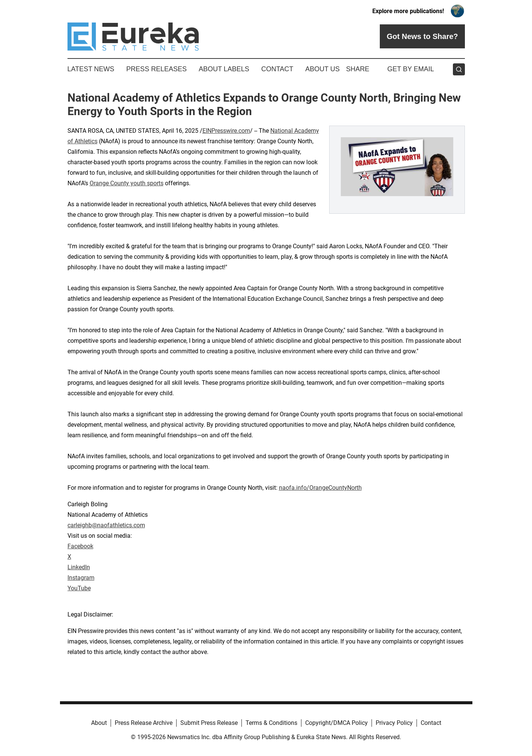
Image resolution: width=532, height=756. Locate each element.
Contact (277, 69)
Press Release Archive (144, 723)
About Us (322, 69)
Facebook (80, 546)
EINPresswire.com (226, 131)
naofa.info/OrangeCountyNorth (320, 488)
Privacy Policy (394, 723)
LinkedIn (79, 567)
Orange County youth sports (127, 183)
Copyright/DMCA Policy (336, 723)
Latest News (91, 69)
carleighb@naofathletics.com (106, 525)
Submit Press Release (209, 723)
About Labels (224, 69)
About (99, 723)
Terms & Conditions (271, 723)
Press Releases (157, 69)
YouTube (79, 588)
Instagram (81, 578)
